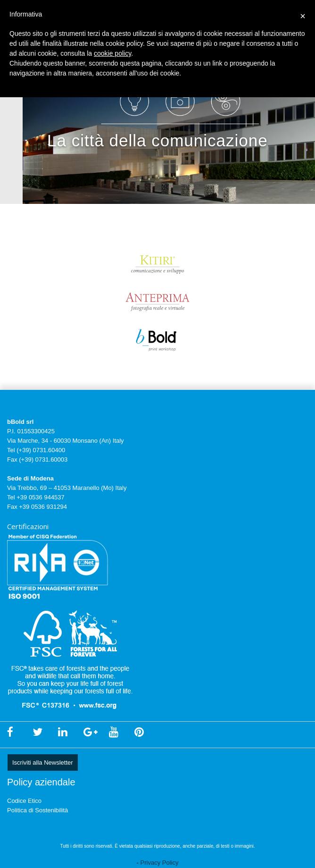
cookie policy (112, 53)
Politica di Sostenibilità (37, 810)
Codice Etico (24, 801)
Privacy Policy (160, 863)
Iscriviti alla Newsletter (43, 763)
